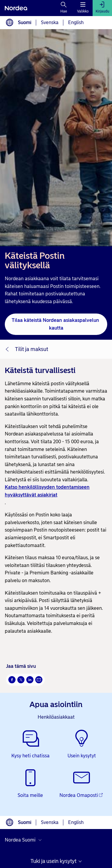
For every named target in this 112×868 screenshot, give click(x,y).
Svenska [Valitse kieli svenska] (50, 22)
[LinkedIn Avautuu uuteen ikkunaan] (30, 680)
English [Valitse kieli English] (76, 22)
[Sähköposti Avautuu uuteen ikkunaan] (39, 680)
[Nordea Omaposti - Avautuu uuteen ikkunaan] (82, 784)
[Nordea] (16, 8)
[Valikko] (83, 8)
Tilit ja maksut (32, 349)
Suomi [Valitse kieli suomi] (25, 22)
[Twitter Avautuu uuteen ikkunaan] (21, 680)
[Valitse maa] (25, 840)
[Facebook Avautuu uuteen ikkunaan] (12, 680)
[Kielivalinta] (10, 23)
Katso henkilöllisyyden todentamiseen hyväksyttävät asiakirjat (47, 491)
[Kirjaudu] (102, 8)
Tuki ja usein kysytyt (53, 861)
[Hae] (64, 8)
